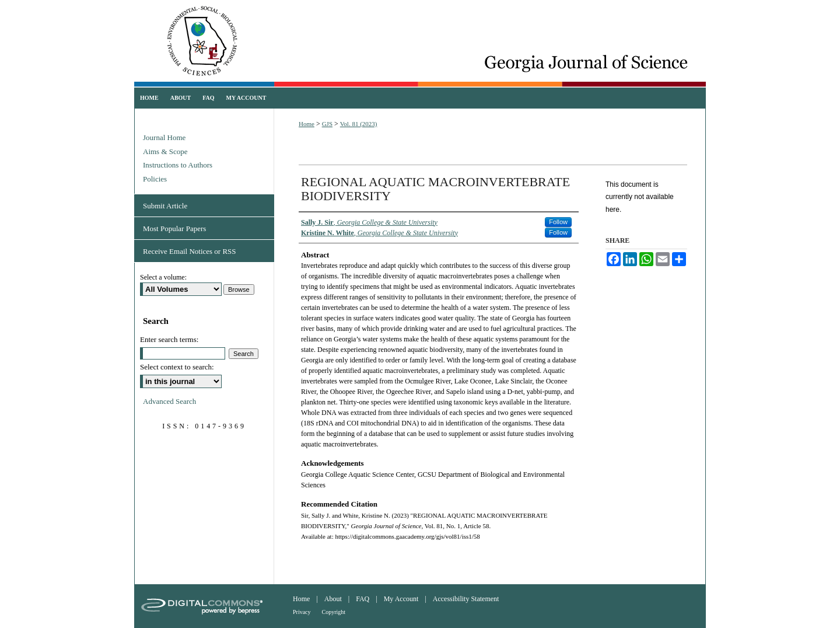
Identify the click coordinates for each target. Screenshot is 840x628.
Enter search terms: (169, 339)
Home (307, 124)
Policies (155, 179)
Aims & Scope (165, 151)
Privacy (302, 612)
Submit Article (165, 206)
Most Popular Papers (174, 228)
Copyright (334, 612)
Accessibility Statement (466, 599)
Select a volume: (163, 277)
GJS (327, 124)
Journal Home (164, 137)
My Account (401, 599)
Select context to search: (177, 367)
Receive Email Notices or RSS (190, 251)
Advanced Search (169, 401)
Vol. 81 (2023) (359, 124)
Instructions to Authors (178, 165)
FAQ (363, 599)
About (333, 599)
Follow (558, 222)
